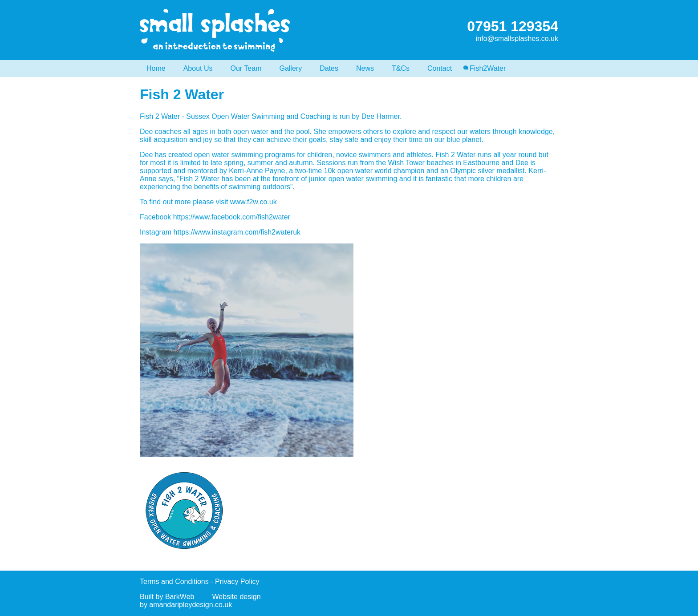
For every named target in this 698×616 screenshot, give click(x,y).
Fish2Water (488, 68)
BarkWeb (180, 597)
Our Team (246, 68)
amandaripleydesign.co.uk (191, 605)
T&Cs (401, 68)
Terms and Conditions (174, 582)
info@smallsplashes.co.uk (517, 38)
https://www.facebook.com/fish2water (232, 217)
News (365, 68)
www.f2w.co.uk (254, 202)
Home (156, 68)
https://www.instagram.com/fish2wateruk (237, 232)
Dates (329, 68)
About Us (198, 68)
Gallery (290, 68)
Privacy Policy (237, 582)
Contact (440, 68)
